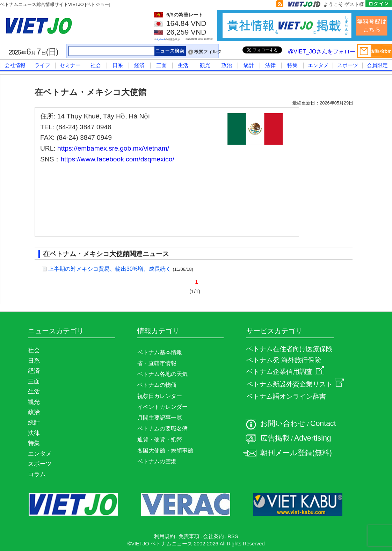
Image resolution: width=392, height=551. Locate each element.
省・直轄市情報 (157, 363)
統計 (249, 65)
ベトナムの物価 (157, 385)
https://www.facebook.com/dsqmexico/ (117, 159)
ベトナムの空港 (157, 461)
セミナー (70, 65)
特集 (292, 65)
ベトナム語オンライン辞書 (286, 396)
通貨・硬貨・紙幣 (160, 439)
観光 (205, 65)
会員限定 (377, 65)
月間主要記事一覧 (160, 418)
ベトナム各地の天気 (162, 374)
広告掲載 (275, 438)
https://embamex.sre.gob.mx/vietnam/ (113, 148)
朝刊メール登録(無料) (296, 453)
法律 (270, 65)
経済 (139, 65)
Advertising (313, 438)
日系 (118, 65)
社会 (96, 65)
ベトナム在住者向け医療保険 (289, 349)
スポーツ (348, 65)
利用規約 (165, 536)
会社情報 (15, 65)
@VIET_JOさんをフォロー (322, 52)
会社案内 (213, 536)
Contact (323, 423)
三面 (161, 65)
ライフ (42, 65)
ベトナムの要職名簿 (162, 429)
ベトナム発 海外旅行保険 (284, 360)
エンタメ (318, 65)
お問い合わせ (283, 423)
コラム (37, 474)
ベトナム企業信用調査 (285, 372)
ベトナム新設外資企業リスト (295, 384)
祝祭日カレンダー (160, 396)
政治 (227, 65)
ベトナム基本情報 (160, 352)
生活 (183, 65)
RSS (233, 536)
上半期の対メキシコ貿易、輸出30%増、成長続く (110, 269)
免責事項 (189, 536)
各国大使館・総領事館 (165, 451)
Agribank (161, 39)
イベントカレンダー (162, 407)
